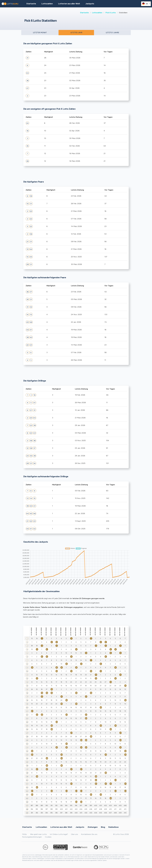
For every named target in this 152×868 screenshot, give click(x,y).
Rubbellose (114, 827)
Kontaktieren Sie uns (89, 834)
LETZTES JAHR (76, 33)
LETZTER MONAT (40, 33)
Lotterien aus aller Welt (69, 4)
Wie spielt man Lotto (38, 834)
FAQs (24, 834)
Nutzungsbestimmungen (32, 837)
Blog (103, 827)
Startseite (84, 13)
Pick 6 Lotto (111, 13)
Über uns (74, 834)
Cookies (48, 837)
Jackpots (90, 4)
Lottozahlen (97, 13)
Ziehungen (93, 827)
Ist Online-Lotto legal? (59, 834)
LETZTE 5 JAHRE (112, 33)
